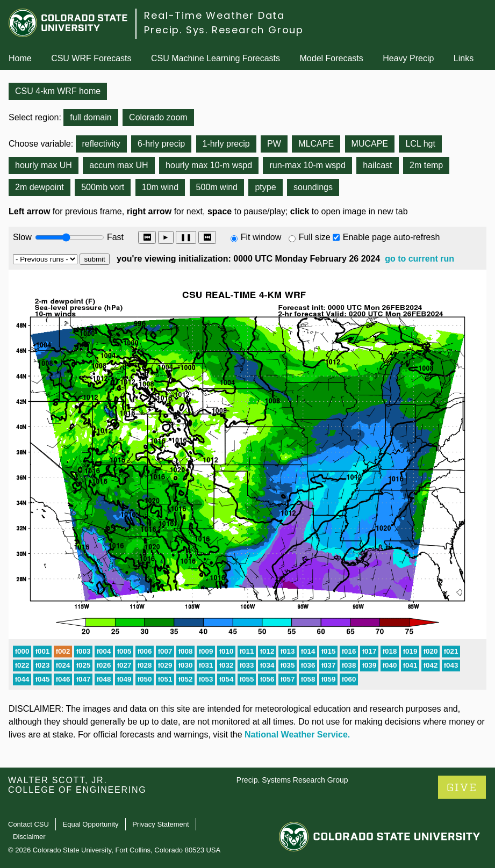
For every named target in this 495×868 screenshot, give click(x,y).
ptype (265, 187)
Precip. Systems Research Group (292, 780)
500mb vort (103, 187)
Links (464, 58)
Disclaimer (29, 837)
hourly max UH (44, 165)
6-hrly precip (161, 144)
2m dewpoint (40, 187)
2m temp (426, 165)
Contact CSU (28, 824)
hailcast (377, 165)
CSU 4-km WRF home (58, 91)
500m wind (217, 187)
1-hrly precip (226, 144)
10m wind (160, 187)
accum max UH (119, 165)
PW (274, 144)
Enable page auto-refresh (392, 237)
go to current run (419, 259)
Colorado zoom (158, 117)
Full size (315, 237)
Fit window (261, 237)
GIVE (462, 788)
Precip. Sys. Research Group (224, 30)
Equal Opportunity (91, 824)
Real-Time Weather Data (214, 15)
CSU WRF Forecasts (91, 58)
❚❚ (186, 237)
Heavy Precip (408, 58)
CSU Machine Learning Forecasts (216, 58)
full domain (91, 117)
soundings (313, 187)
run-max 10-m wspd (307, 165)
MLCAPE (316, 144)
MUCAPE (370, 144)
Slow (22, 237)
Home (20, 58)
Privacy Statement (161, 824)
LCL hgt (420, 144)
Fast (114, 237)
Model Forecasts (332, 58)
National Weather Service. (297, 735)
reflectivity (101, 144)
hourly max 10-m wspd (209, 165)
